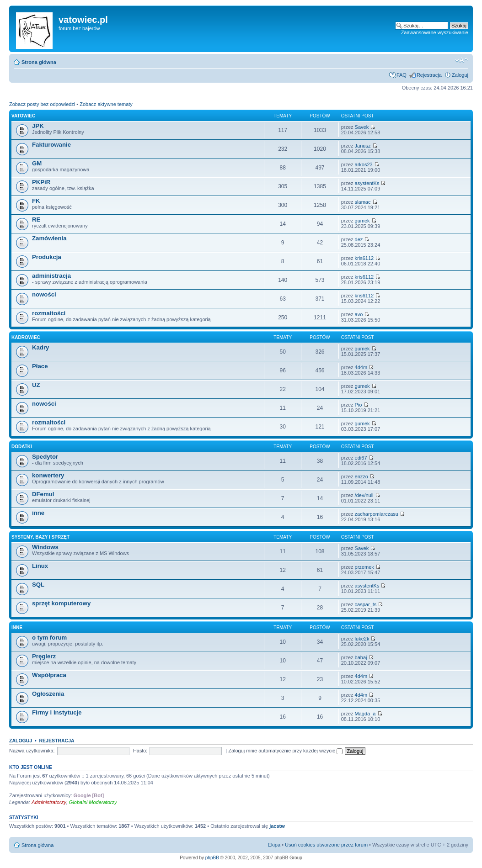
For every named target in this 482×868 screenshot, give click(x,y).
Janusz (363, 146)
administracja (51, 276)
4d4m (361, 367)
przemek (364, 567)
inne (38, 513)
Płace (40, 366)
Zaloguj (460, 75)
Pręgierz (44, 656)
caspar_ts (366, 604)
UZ (36, 385)
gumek (362, 221)
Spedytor (45, 457)
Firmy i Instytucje (57, 712)
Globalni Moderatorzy (93, 802)
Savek (362, 127)
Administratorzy (49, 802)
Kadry (40, 347)
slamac (363, 202)
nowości (44, 294)
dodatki (22, 447)
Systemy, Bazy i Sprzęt (40, 537)
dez (359, 239)
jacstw (277, 826)
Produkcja (47, 257)
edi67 (361, 458)
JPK (38, 126)
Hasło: (140, 751)
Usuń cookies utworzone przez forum (326, 845)
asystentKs (367, 183)
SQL (38, 585)
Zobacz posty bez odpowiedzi (42, 104)
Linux (40, 566)
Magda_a (365, 714)
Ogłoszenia (48, 694)
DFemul (43, 494)
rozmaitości (49, 313)
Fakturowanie (51, 145)
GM (37, 163)
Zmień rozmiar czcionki (462, 60)
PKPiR (41, 182)
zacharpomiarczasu (377, 514)
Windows (45, 547)
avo (359, 314)
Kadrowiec (26, 337)
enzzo (361, 476)
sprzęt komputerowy (61, 603)
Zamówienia (49, 238)
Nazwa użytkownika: (32, 751)
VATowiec (23, 116)
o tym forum (49, 638)
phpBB (212, 858)
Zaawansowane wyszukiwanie (435, 32)
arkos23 (364, 164)
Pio (359, 405)
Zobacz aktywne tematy (106, 104)
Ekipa (274, 845)
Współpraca (49, 675)
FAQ (402, 75)
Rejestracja (429, 75)
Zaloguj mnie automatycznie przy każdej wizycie (285, 751)
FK (36, 201)
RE (36, 220)
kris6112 (364, 258)
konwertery (48, 475)
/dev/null (364, 495)
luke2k (362, 639)
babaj (361, 657)
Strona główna (39, 62)
